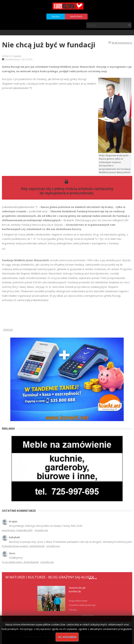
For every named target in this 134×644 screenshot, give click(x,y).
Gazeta (17, 56)
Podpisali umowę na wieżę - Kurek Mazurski (23, 546)
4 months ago (41, 530)
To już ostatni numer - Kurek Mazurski (20, 562)
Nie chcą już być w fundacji (49, 45)
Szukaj (129, 25)
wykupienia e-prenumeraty (69, 193)
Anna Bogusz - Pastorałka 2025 (17, 530)
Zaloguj (56, 17)
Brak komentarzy (122, 43)
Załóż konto (76, 17)
